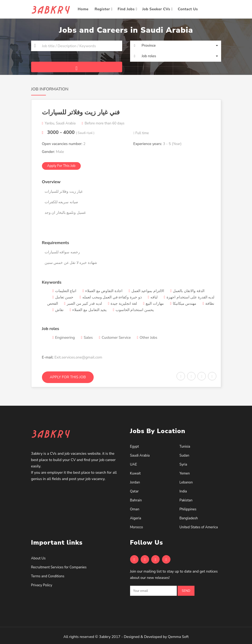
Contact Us (189, 9)
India (183, 491)
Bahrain (136, 500)
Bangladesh (189, 518)
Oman (135, 509)
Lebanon (186, 482)
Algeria (136, 518)
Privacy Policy (42, 585)
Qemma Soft (178, 637)
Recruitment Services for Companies (59, 567)
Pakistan (186, 500)
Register (104, 9)
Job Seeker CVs (158, 9)
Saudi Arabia (140, 456)
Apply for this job (61, 166)
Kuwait (135, 473)
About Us (38, 558)
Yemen (185, 473)
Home (84, 9)
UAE (134, 464)
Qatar (134, 491)
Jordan (135, 482)
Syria (183, 464)
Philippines (188, 509)
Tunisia (185, 447)
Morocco (137, 527)
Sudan (184, 456)
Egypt (135, 447)
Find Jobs (127, 9)
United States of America (199, 527)
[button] (176, 46)
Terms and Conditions (48, 576)
